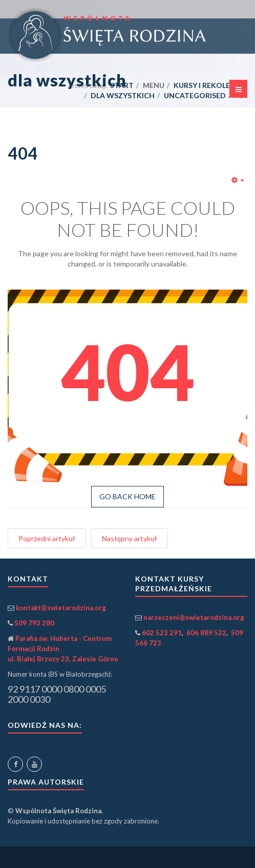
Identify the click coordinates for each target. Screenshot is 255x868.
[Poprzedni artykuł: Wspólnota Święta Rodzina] (47, 538)
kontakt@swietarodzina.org (61, 608)
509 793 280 (34, 623)
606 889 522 (206, 633)
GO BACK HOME (128, 496)
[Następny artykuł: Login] (130, 538)
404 (23, 153)
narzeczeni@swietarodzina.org (194, 617)
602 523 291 (162, 633)
